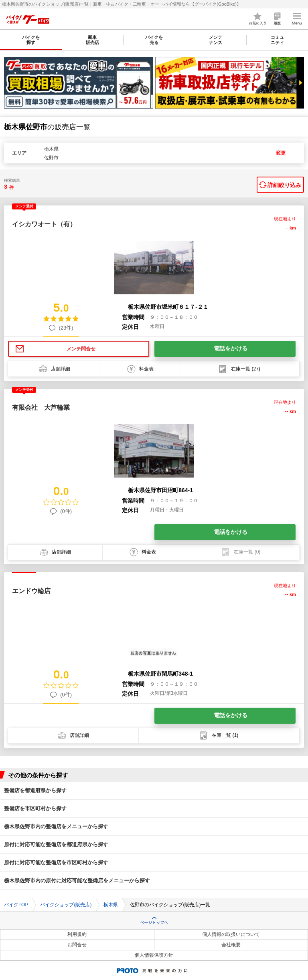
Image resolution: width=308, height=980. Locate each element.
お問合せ (77, 945)
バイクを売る (154, 40)
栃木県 (111, 905)
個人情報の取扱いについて (231, 934)
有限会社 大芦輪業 (41, 407)
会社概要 (231, 945)
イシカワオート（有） (44, 224)
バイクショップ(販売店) (66, 905)
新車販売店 (92, 40)
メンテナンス (216, 40)
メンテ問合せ (81, 349)
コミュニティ (277, 40)
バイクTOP (16, 905)
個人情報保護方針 (154, 955)
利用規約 (77, 934)
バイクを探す (31, 40)
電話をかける (231, 348)
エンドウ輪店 (31, 591)
